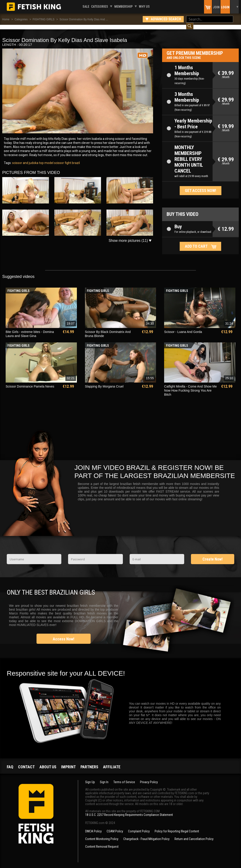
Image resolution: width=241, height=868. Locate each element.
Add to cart (196, 242)
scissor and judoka (25, 158)
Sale (86, 7)
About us (48, 762)
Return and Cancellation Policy (194, 834)
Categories (100, 7)
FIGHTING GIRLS (44, 19)
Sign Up (90, 778)
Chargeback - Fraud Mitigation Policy (146, 834)
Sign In (104, 778)
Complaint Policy (139, 827)
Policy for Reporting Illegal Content (177, 827)
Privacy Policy (149, 778)
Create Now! (213, 555)
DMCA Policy (93, 827)
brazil (76, 158)
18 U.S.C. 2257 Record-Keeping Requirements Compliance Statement (129, 810)
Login (225, 7)
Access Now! (64, 634)
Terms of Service (124, 778)
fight (68, 158)
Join (216, 7)
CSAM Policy (115, 827)
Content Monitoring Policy (102, 834)
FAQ (10, 762)
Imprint (68, 762)
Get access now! (201, 186)
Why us (144, 7)
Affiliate (112, 762)
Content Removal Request (102, 842)
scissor (59, 158)
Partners (89, 762)
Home (6, 19)
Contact (26, 762)
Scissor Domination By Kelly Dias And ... (84, 19)
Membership (123, 7)
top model (46, 158)
